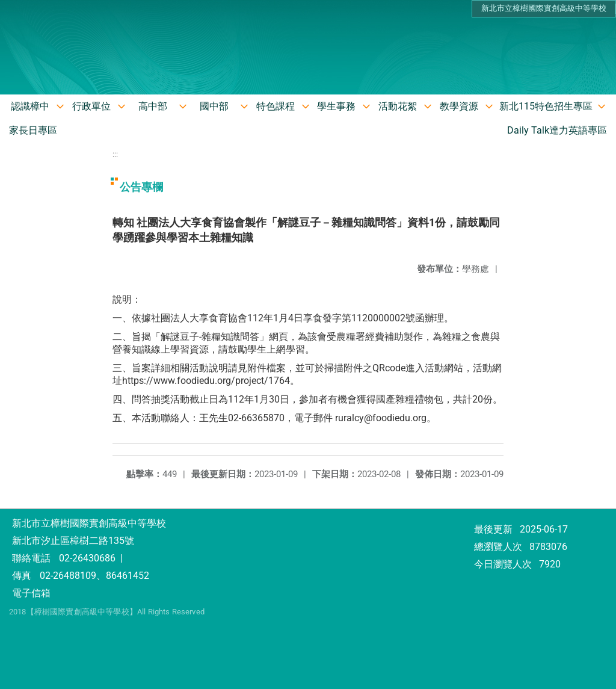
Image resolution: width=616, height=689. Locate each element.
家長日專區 (33, 130)
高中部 (153, 106)
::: (115, 154)
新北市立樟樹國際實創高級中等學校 (544, 8)
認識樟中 (30, 106)
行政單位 (91, 106)
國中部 (214, 106)
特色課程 (276, 106)
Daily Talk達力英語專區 (557, 130)
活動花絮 (398, 106)
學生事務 (336, 106)
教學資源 (459, 106)
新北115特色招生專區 (546, 106)
